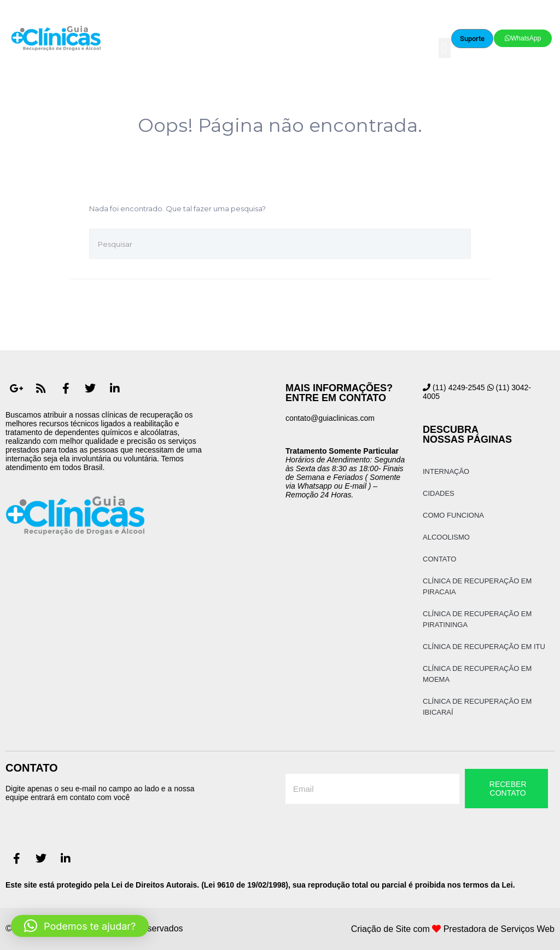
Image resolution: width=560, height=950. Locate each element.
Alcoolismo (446, 537)
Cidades (439, 493)
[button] (445, 48)
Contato (439, 559)
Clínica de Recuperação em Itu (484, 647)
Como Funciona (453, 515)
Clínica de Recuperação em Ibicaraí (477, 707)
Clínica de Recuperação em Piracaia (477, 586)
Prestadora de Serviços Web (499, 929)
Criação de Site (381, 929)
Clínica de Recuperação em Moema (477, 674)
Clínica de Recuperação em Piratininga (477, 619)
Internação (446, 471)
